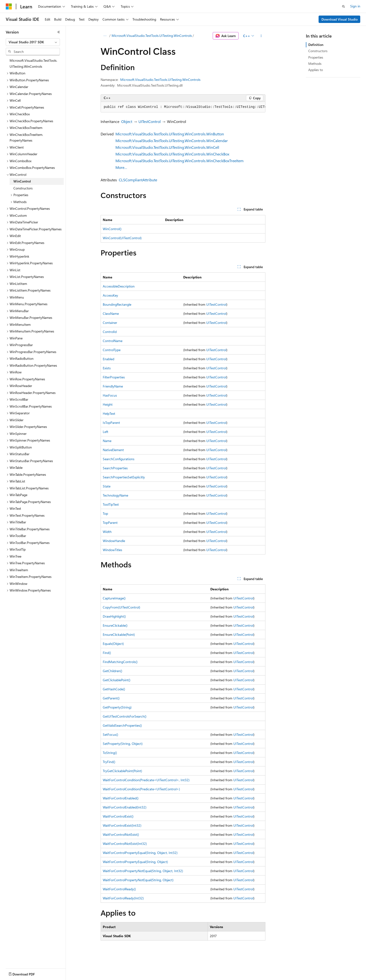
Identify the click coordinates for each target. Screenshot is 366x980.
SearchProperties (115, 468)
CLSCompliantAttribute (138, 180)
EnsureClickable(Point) (119, 634)
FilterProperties (114, 377)
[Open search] (343, 6)
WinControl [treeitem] (22, 181)
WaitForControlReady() (119, 889)
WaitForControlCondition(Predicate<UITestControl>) (141, 789)
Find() (107, 653)
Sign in (355, 6)
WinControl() (112, 229)
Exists (107, 368)
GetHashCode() (114, 689)
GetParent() (111, 698)
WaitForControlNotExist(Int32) (125, 844)
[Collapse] (59, 32)
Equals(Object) (113, 644)
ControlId (110, 332)
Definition (316, 45)
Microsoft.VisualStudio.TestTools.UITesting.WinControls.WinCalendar (172, 141)
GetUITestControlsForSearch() (125, 716)
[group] (183, 107)
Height (108, 404)
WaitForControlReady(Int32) (123, 898)
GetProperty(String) (117, 707)
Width (107, 532)
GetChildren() (112, 671)
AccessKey (110, 295)
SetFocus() (110, 734)
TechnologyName (115, 495)
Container (110, 323)
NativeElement (113, 450)
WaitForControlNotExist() (121, 834)
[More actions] (261, 36)
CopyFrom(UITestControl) (121, 607)
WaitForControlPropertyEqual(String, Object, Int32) (140, 853)
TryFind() (109, 762)
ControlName (113, 341)
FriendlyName (113, 386)
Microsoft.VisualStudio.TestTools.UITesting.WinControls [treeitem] (33, 63)
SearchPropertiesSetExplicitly (124, 477)
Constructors (318, 51)
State (107, 486)
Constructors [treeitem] (23, 188)
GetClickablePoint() (117, 680)
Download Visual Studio (340, 19)
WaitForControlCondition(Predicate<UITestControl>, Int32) (146, 780)
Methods (315, 64)
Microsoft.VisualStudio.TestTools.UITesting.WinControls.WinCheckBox (172, 154)
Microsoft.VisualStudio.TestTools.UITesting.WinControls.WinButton (170, 134)
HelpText (109, 413)
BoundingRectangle (117, 304)
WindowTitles (112, 550)
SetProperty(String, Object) (123, 744)
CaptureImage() (114, 598)
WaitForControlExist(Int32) (122, 825)
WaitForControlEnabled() (121, 798)
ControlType (112, 350)
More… (121, 167)
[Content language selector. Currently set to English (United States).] (28, 971)
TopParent (110, 523)
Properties (316, 57)
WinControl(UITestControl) (122, 238)
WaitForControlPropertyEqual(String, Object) (135, 862)
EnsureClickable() (115, 625)
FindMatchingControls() (120, 662)
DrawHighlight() (114, 616)
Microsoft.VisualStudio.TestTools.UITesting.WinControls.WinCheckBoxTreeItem (180, 161)
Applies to (316, 70)
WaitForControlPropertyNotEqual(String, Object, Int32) (143, 871)
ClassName (111, 313)
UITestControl (150, 121)
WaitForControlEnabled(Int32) (125, 807)
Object (127, 121)
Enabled (109, 359)
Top (105, 513)
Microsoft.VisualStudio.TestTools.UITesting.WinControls (152, 36)
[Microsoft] (9, 6)
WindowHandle (114, 541)
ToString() (110, 753)
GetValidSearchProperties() (122, 725)
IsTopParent (111, 423)
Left (106, 432)
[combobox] (33, 42)
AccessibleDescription (119, 286)
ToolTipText (111, 504)
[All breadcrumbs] (105, 36)
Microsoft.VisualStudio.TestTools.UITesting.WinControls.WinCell (167, 147)
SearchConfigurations (119, 459)
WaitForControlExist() (118, 816)
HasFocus (110, 395)
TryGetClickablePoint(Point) (122, 771)
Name (107, 441)
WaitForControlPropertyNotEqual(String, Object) (138, 880)
